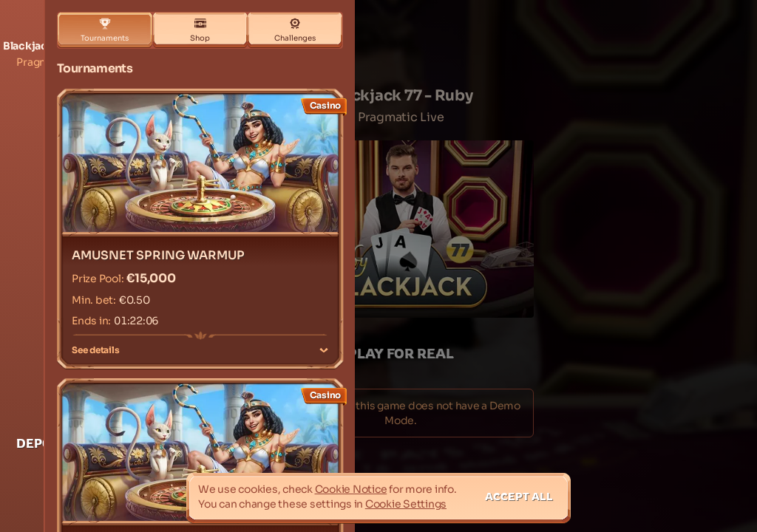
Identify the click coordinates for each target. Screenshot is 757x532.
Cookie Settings (406, 504)
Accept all (519, 496)
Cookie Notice (351, 489)
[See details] (324, 350)
